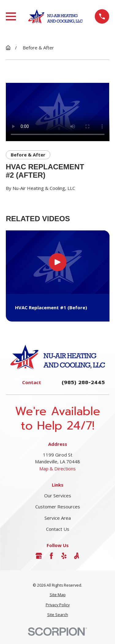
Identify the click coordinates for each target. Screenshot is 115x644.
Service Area (58, 518)
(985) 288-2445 (83, 382)
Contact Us (58, 529)
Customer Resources (58, 507)
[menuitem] (58, 595)
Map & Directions (57, 469)
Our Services (58, 496)
